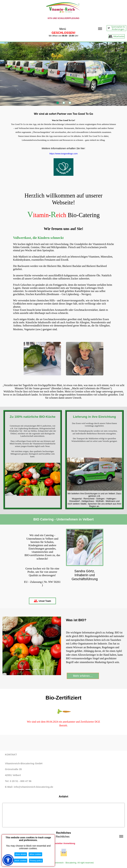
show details (21, 854)
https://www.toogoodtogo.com (64, 154)
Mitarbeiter (116, 36)
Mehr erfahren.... (83, 676)
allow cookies (35, 854)
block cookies (21, 861)
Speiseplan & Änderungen (116, 28)
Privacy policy (36, 861)
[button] (7, 646)
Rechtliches (90, 837)
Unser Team (42, 601)
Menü (81, 29)
